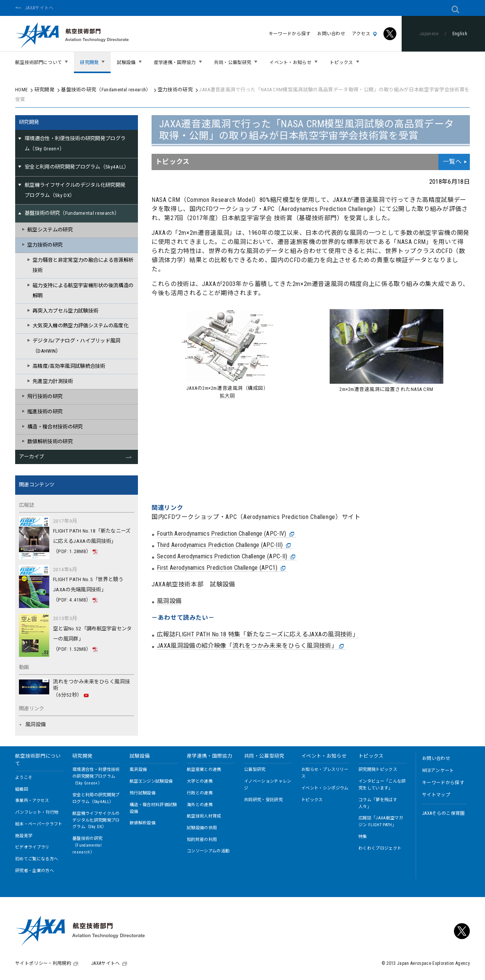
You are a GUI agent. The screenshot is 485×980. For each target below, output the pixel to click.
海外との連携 (200, 805)
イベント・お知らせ (324, 756)
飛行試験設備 (142, 793)
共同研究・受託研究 (263, 800)
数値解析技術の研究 (50, 442)
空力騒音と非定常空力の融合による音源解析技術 (83, 265)
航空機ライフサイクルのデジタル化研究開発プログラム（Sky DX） (96, 820)
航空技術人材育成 (204, 816)
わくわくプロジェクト (380, 848)
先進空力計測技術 (53, 381)
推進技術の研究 (45, 412)
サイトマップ (436, 795)
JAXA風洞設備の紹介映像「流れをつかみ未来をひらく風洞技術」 (250, 567)
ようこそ (24, 778)
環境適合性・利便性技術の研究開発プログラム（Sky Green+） (96, 776)
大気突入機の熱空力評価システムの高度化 (81, 326)
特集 (363, 837)
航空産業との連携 (204, 770)
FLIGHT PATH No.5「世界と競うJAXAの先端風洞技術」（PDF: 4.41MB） (88, 590)
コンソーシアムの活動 (208, 851)
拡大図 (228, 396)
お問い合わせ (331, 34)
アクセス (364, 34)
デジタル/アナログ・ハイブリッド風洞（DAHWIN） (77, 346)
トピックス (312, 800)
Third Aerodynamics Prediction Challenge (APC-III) (224, 466)
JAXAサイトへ (39, 8)
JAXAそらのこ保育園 (444, 813)
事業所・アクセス (32, 801)
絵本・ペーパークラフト (39, 824)
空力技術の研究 (175, 90)
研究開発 (45, 90)
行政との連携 (200, 793)
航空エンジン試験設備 (151, 781)
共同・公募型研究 (264, 756)
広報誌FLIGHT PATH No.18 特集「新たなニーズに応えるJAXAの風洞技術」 (258, 556)
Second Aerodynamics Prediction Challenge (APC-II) (226, 478)
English (460, 34)
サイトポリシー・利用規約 (43, 963)
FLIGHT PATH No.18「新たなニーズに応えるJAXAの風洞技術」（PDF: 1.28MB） (92, 541)
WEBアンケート (438, 771)
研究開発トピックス (378, 770)
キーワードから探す (290, 34)
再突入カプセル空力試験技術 (65, 311)
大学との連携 (200, 781)
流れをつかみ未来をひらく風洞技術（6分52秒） (92, 689)
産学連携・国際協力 (210, 756)
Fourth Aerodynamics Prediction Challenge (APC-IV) (226, 455)
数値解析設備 (142, 823)
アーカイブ (32, 457)
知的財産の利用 (202, 840)
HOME (21, 90)
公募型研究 (255, 770)
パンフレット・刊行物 (37, 812)
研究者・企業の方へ (34, 871)
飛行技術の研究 (45, 396)
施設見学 (24, 836)
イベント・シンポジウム (325, 788)
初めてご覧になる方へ (37, 859)
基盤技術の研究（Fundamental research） (106, 90)
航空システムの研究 (50, 230)
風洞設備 (169, 522)
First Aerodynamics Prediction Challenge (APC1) (221, 489)
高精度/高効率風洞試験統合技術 (69, 366)
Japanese (429, 34)
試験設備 (140, 756)
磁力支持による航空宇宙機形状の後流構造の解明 (83, 291)
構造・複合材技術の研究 (55, 427)
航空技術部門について (38, 760)
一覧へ (452, 162)
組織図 (22, 789)
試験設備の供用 (202, 828)
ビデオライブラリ (32, 847)
